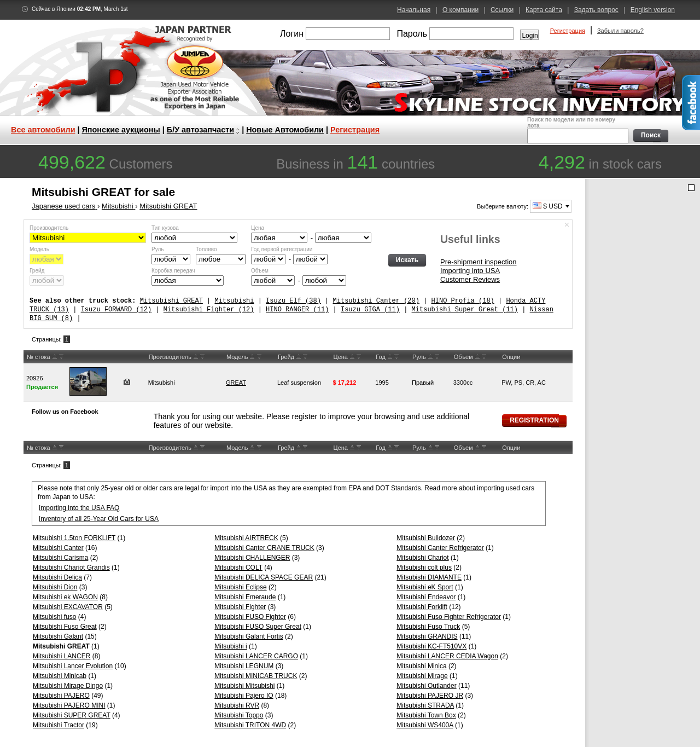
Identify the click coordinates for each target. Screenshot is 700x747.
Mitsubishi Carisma (60, 558)
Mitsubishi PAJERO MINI (69, 705)
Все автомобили (43, 130)
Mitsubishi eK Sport (425, 587)
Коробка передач (173, 271)
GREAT (236, 383)
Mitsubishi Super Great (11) (465, 309)
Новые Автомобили (285, 130)
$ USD (548, 206)
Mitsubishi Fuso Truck (428, 627)
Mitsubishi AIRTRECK (246, 538)
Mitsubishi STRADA (425, 705)
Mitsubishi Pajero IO (244, 696)
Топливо (206, 249)
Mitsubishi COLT (238, 568)
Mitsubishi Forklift (422, 607)
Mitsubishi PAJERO (61, 696)
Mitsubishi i (231, 646)
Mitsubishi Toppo (239, 715)
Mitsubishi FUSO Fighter (250, 617)
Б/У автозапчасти (200, 130)
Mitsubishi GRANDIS (427, 636)
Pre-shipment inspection (478, 262)
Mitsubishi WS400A (425, 725)
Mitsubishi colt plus (424, 568)
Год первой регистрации (282, 249)
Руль (158, 249)
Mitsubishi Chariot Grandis (71, 568)
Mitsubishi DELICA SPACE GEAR (264, 577)
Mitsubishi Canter (58, 548)
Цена (258, 228)
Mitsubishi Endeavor (426, 597)
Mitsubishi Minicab (60, 676)
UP (55, 357)
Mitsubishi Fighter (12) (209, 309)
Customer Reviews (470, 279)
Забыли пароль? (620, 31)
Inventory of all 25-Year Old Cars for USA (99, 519)
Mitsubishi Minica (421, 666)
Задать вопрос (596, 10)
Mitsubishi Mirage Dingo (68, 686)
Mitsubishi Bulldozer (426, 538)
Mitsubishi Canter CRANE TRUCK (264, 548)
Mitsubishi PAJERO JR (430, 696)
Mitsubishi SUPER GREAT (72, 715)
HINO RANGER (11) (297, 309)
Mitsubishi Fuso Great (65, 627)
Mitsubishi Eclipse (240, 587)
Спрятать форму (567, 225)
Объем (260, 271)
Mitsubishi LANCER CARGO (256, 656)
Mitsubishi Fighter (240, 607)
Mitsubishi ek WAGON (65, 597)
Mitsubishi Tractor (59, 725)
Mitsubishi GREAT (171, 301)
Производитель (49, 228)
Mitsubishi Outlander (426, 686)
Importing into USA (470, 271)
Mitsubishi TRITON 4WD (250, 725)
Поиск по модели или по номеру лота (577, 130)
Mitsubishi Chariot (422, 558)
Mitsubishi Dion (55, 587)
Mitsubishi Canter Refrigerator (440, 548)
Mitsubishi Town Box (426, 715)
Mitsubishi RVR (237, 705)
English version (653, 10)
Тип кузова (165, 228)
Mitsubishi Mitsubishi (244, 686)
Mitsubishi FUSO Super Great (258, 627)
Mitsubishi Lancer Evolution (73, 666)
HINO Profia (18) (462, 301)
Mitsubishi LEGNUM (244, 666)
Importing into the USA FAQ (79, 508)
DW (61, 357)
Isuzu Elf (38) (293, 301)
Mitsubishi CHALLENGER (252, 558)
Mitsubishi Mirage (422, 676)
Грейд (37, 271)
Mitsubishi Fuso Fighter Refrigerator (449, 617)
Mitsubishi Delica (57, 577)
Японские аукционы (121, 130)
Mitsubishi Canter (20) (376, 301)
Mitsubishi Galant (58, 636)
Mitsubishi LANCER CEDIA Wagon (447, 656)
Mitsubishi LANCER (62, 656)
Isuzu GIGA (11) (370, 309)
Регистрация (568, 31)
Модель (39, 249)
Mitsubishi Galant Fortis (249, 636)
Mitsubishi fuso (54, 617)
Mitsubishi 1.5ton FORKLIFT (74, 538)
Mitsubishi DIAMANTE (429, 577)
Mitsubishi (234, 301)
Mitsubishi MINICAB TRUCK (256, 676)
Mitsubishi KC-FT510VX (431, 646)
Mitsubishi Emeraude (245, 597)
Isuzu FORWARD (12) (116, 309)
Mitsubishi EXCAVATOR (68, 607)
